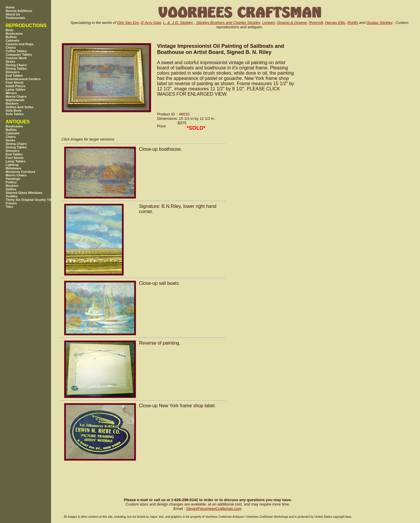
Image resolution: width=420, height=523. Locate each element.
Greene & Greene (292, 23)
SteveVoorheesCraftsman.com (214, 509)
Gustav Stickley (379, 23)
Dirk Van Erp (128, 23)
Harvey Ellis (335, 23)
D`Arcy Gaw (151, 23)
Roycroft (316, 23)
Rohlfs (353, 23)
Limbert (268, 23)
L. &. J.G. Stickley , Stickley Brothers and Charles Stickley (211, 23)
